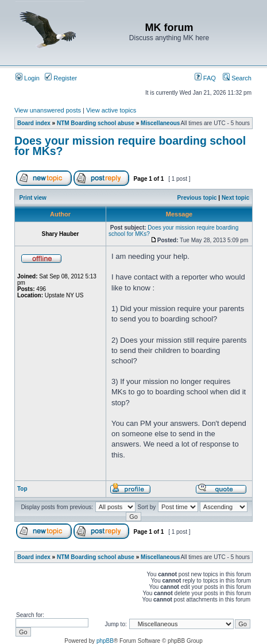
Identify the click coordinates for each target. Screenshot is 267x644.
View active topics (111, 110)
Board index (34, 123)
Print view (33, 198)
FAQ (205, 78)
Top (22, 489)
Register (61, 78)
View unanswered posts (48, 110)
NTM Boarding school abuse (96, 123)
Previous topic (197, 198)
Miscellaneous (160, 123)
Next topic (235, 198)
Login (28, 78)
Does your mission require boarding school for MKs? (130, 146)
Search (237, 78)
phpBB (105, 641)
